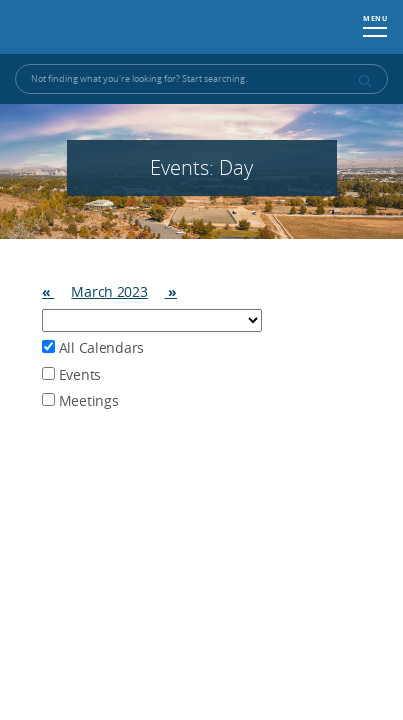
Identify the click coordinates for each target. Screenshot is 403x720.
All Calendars (93, 347)
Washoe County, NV (111, 27)
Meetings (80, 400)
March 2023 (109, 291)
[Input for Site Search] (201, 79)
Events (71, 374)
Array (152, 320)
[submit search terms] (364, 81)
